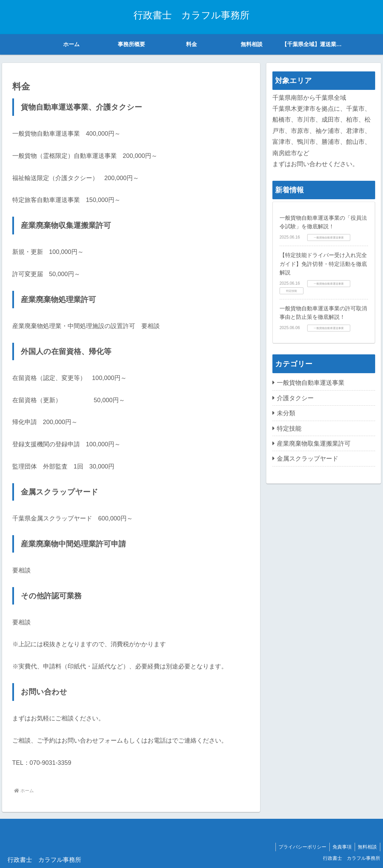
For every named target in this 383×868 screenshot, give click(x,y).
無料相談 (367, 847)
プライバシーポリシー (300, 847)
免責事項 (341, 847)
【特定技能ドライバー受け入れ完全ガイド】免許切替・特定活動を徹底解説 (323, 264)
